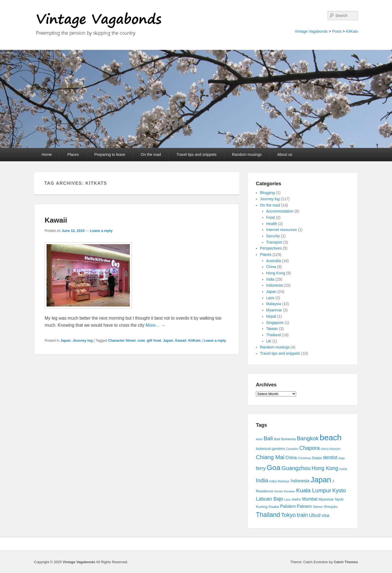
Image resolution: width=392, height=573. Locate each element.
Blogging (267, 193)
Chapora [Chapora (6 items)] (310, 448)
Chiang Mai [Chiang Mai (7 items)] (270, 457)
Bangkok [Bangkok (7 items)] (308, 438)
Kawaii (56, 220)
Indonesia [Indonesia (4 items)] (300, 481)
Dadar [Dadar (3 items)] (317, 458)
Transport (274, 242)
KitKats (352, 31)
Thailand (274, 335)
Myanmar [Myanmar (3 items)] (326, 499)
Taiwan (272, 329)
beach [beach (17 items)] (331, 437)
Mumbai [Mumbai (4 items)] (310, 499)
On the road (151, 154)
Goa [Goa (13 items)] (274, 468)
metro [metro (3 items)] (296, 499)
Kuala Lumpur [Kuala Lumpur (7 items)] (314, 490)
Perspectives (271, 248)
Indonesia (275, 285)
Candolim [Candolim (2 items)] (292, 449)
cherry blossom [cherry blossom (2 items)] (330, 449)
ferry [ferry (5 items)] (261, 468)
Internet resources (282, 230)
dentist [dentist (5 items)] (330, 457)
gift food (154, 340)
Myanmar (274, 310)
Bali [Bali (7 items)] (268, 438)
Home (47, 154)
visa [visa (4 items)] (325, 515)
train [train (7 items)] (302, 515)
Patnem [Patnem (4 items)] (304, 506)
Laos (270, 298)
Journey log (83, 340)
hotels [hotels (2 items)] (343, 469)
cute (141, 340)
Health (272, 224)
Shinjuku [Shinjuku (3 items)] (331, 507)
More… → (156, 325)
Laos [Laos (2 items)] (287, 499)
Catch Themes (346, 562)
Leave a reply (101, 231)
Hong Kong (276, 273)
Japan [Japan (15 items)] (321, 480)
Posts (337, 31)
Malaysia (274, 304)
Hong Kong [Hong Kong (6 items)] (325, 468)
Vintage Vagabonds (311, 31)
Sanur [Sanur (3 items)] (318, 507)
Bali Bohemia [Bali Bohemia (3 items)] (285, 439)
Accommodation (280, 211)
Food (271, 217)
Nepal (271, 316)
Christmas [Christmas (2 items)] (304, 458)
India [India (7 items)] (262, 480)
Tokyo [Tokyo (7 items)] (289, 515)
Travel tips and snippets (196, 154)
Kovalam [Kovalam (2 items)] (289, 491)
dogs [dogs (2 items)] (342, 458)
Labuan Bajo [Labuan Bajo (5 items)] (269, 499)
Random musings (247, 154)
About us (285, 154)
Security (273, 236)
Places (73, 154)
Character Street (122, 340)
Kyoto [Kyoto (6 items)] (339, 490)
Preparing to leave (110, 154)
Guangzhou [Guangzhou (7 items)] (296, 468)
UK (269, 341)
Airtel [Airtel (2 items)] (259, 439)
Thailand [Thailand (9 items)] (268, 515)
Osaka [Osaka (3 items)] (274, 507)
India (270, 279)
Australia (274, 261)
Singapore (275, 323)
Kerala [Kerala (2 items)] (279, 491)
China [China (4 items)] (291, 458)
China (271, 267)
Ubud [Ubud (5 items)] (315, 515)
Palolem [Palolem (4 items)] (288, 506)
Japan (66, 340)
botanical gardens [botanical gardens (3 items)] (270, 449)
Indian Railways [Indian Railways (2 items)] (279, 481)
